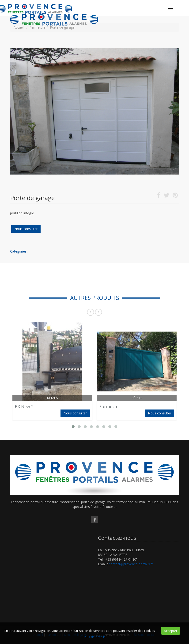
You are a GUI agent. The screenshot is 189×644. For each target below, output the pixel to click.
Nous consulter (26, 229)
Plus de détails (95, 637)
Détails (52, 398)
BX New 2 (24, 406)
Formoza (108, 406)
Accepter (171, 631)
